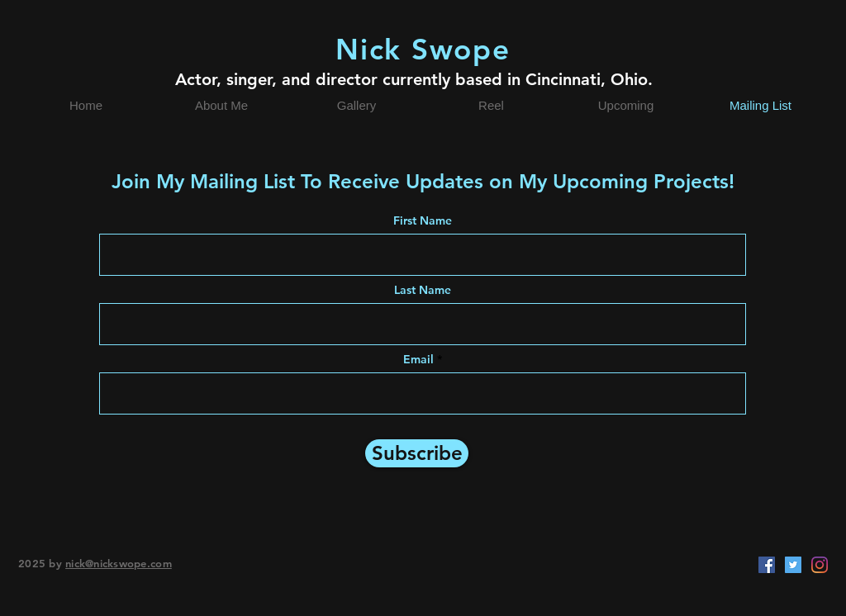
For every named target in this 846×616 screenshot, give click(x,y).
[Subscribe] (417, 453)
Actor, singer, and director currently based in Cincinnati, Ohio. (414, 79)
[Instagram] (820, 565)
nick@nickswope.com (119, 563)
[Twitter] (793, 565)
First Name (423, 220)
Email (418, 359)
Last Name (423, 290)
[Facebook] (767, 565)
